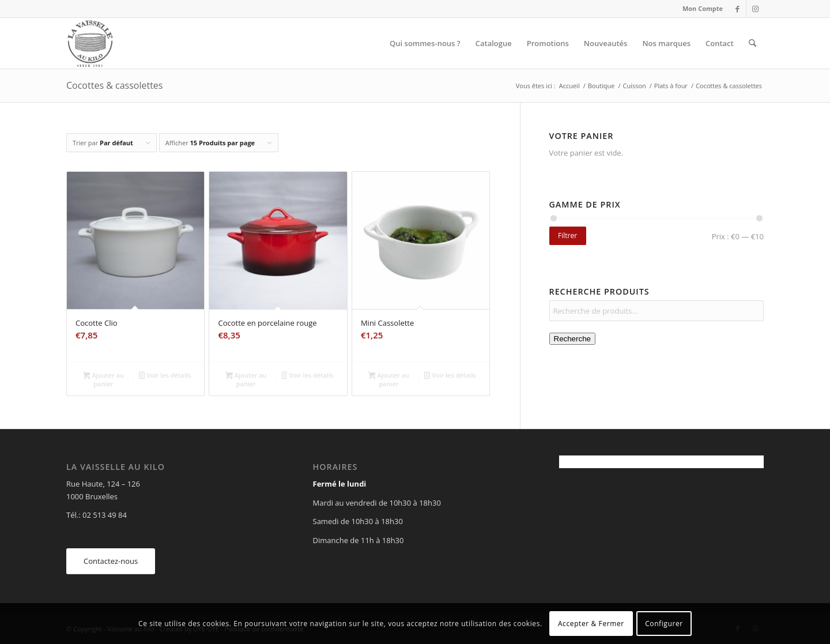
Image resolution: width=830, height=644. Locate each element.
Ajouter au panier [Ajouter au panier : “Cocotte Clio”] (103, 379)
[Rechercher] (752, 43)
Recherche (572, 339)
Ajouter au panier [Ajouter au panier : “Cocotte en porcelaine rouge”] (246, 379)
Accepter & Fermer (591, 624)
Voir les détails (165, 376)
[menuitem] (700, 9)
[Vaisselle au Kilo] (90, 43)
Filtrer (567, 236)
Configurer (664, 624)
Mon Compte (703, 8)
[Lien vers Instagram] (755, 9)
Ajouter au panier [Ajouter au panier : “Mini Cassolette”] (389, 379)
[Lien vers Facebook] (737, 9)
